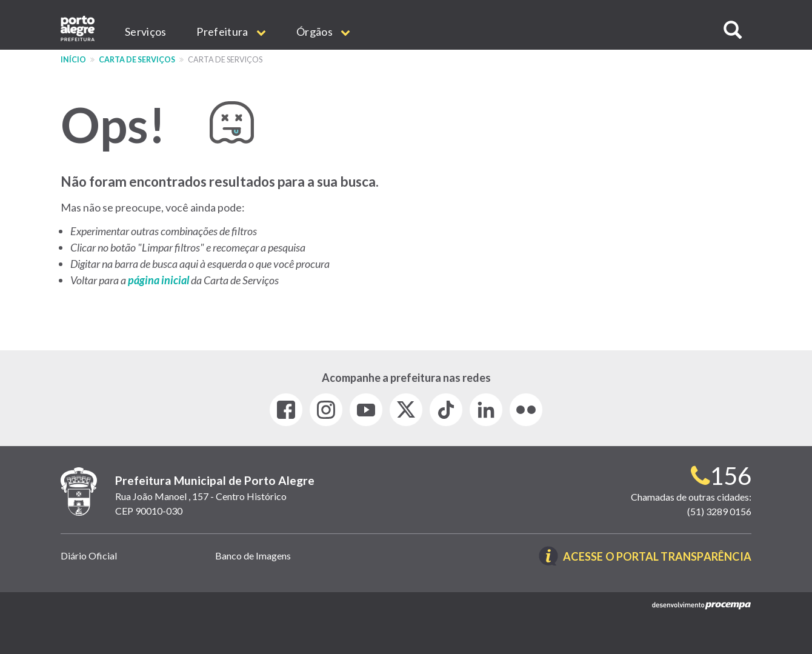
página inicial (159, 280)
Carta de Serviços (137, 60)
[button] (733, 30)
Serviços (145, 32)
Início (73, 60)
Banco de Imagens (253, 556)
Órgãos (323, 32)
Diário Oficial (89, 556)
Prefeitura (231, 32)
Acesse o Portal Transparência (657, 557)
